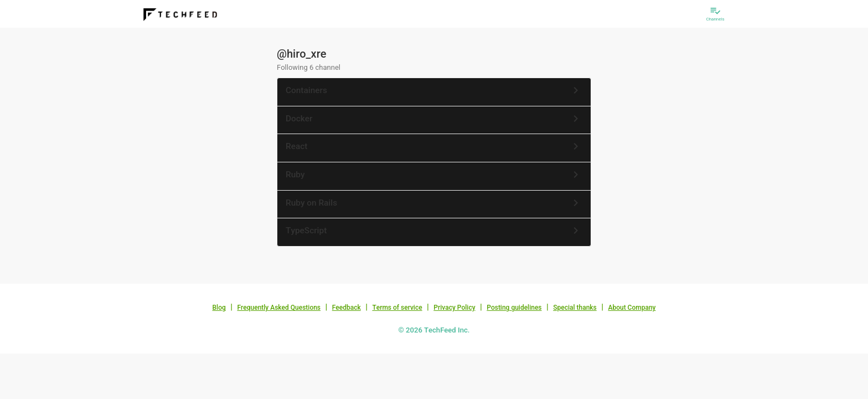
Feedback (347, 308)
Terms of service (397, 308)
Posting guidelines (514, 308)
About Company (632, 308)
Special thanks (575, 308)
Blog (219, 308)
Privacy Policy (454, 308)
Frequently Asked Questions (279, 308)
